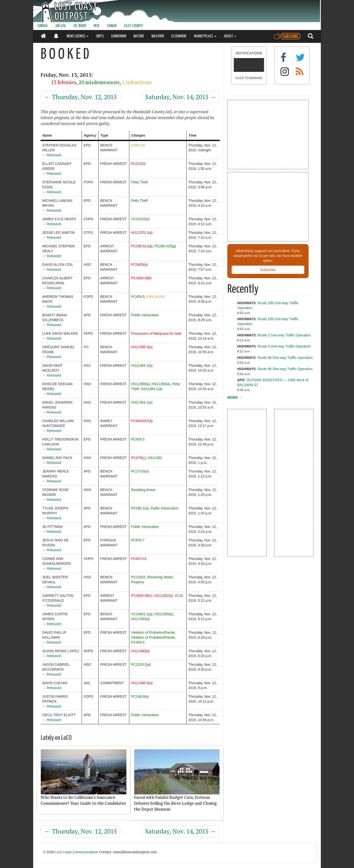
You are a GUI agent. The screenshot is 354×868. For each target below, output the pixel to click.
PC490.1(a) (140, 508)
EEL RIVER (80, 26)
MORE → (235, 397)
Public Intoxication (145, 315)
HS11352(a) (164, 596)
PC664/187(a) (142, 421)
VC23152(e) (140, 219)
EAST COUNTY (133, 26)
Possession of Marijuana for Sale (156, 333)
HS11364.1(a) (142, 365)
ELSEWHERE (179, 36)
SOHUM (112, 26)
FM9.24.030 (156, 297)
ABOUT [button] (230, 36)
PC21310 (138, 164)
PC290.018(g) (165, 246)
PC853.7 (138, 540)
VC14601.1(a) (142, 614)
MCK (96, 26)
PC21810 (138, 577)
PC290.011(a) (142, 246)
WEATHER (158, 36)
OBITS (100, 36)
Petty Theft (139, 182)
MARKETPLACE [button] (205, 36)
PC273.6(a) (140, 471)
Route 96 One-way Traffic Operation (285, 358)
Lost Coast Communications (77, 852)
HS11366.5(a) (142, 347)
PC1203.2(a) (141, 664)
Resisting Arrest (143, 490)
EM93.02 (138, 145)
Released (54, 155)
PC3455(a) (139, 265)
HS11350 (155, 458)
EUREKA (43, 26)
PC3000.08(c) (142, 596)
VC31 (179, 596)
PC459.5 (138, 297)
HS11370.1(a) (142, 233)
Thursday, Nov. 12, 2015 (81, 97)
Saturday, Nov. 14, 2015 (181, 97)
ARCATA (61, 26)
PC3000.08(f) (141, 278)
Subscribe (268, 270)
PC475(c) (138, 458)
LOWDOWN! (119, 36)
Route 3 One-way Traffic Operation (284, 335)
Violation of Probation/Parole (153, 632)
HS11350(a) (140, 384)
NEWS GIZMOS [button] (78, 36)
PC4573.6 (139, 559)
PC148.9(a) (140, 696)
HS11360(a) (140, 651)
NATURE (139, 36)
